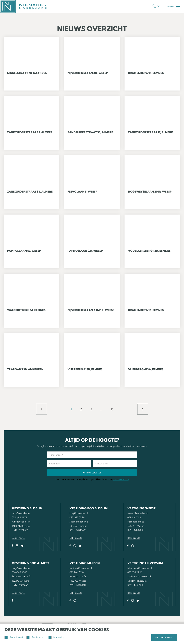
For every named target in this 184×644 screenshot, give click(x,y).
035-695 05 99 (77, 517)
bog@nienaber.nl (79, 513)
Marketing (56, 638)
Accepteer (167, 638)
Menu (174, 6)
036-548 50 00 (19, 572)
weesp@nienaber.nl (138, 513)
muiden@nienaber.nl (81, 568)
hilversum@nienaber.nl (140, 568)
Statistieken (35, 638)
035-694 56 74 (19, 517)
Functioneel (14, 638)
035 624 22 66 (135, 572)
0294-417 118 (134, 517)
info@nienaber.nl (21, 513)
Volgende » (143, 409)
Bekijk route (18, 538)
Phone (156, 6)
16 (112, 409)
